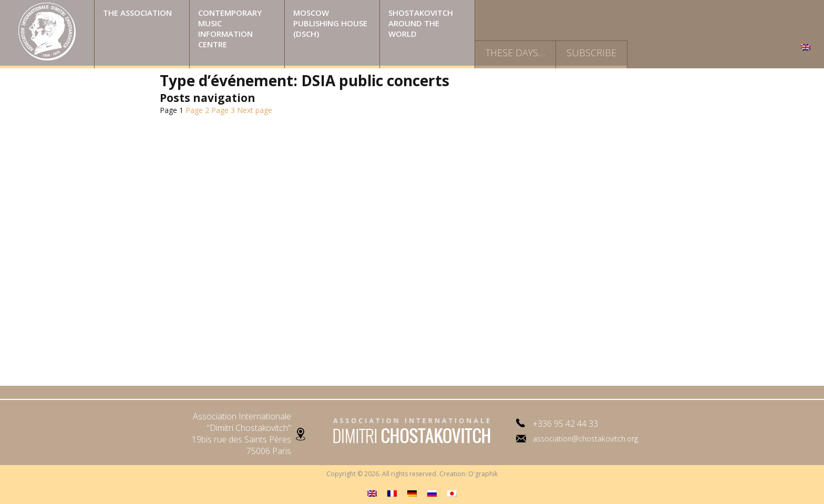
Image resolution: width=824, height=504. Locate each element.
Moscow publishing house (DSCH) (330, 23)
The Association (137, 13)
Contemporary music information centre (230, 28)
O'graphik (483, 474)
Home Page (47, 34)
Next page (255, 110)
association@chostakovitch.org (585, 439)
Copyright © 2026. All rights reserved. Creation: (397, 474)
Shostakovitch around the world (421, 23)
